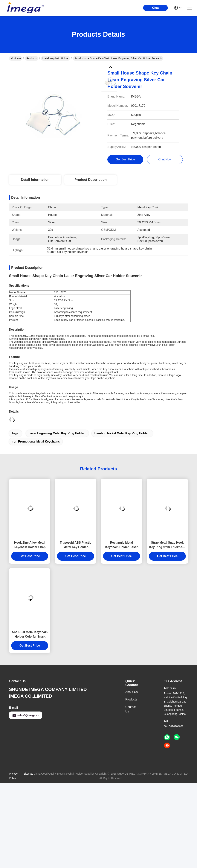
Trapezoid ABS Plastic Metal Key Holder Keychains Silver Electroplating (76, 545)
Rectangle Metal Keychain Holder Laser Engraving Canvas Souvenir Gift (121, 545)
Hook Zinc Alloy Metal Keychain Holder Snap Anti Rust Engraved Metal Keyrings (30, 545)
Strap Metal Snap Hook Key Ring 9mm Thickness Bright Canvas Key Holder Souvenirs (167, 545)
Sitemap (28, 774)
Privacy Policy (13, 776)
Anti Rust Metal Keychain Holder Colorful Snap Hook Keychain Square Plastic (30, 635)
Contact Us (130, 709)
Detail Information (35, 180)
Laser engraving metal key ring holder (56, 433)
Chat (155, 8)
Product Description (91, 180)
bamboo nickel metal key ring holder (121, 433)
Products (32, 58)
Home (16, 58)
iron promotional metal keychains (36, 441)
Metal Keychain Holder (56, 58)
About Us (132, 692)
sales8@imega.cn (26, 715)
